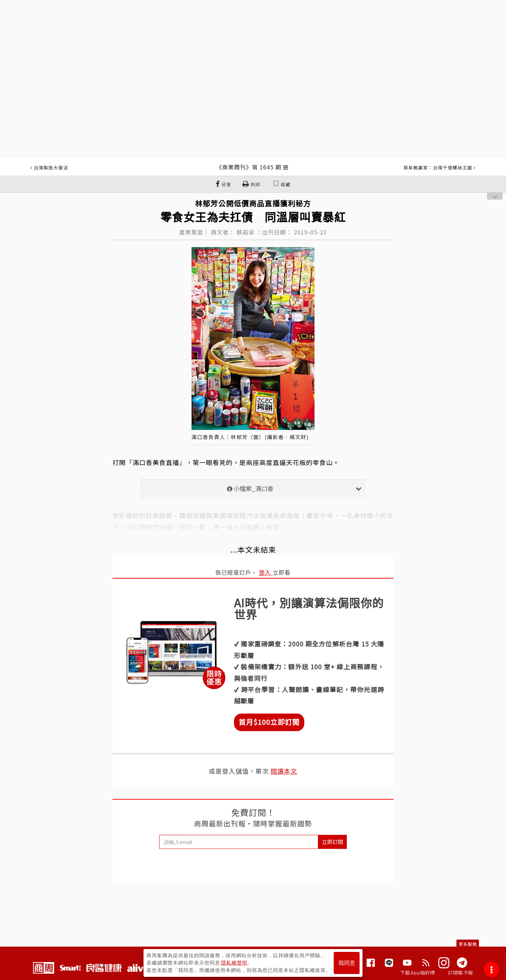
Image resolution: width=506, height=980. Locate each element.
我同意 (347, 963)
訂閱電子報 (460, 973)
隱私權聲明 (234, 963)
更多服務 (468, 944)
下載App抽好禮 (418, 973)
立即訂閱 (332, 842)
